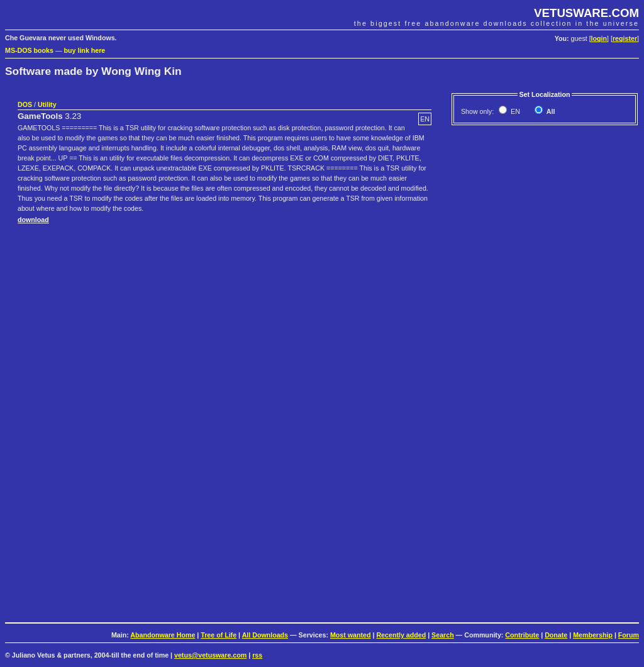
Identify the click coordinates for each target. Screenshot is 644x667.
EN (514, 111)
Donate (556, 635)
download (33, 220)
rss (257, 655)
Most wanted (351, 635)
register (625, 38)
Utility (47, 104)
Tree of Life (219, 635)
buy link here (85, 50)
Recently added (401, 635)
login (599, 38)
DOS (25, 104)
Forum (629, 635)
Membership (593, 635)
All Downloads (265, 635)
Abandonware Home (163, 635)
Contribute (522, 635)
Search (443, 635)
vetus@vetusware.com (210, 655)
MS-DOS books (29, 50)
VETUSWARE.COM (586, 13)
